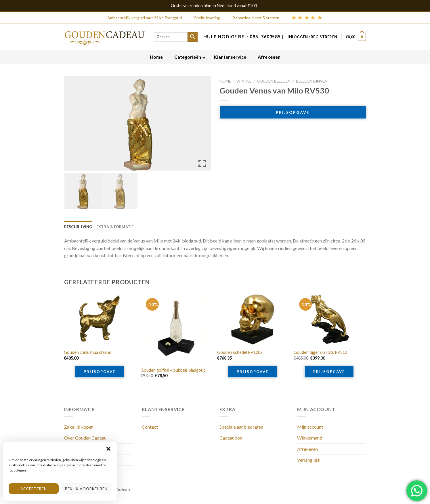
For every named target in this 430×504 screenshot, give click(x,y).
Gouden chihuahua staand (88, 352)
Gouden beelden (274, 81)
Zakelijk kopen (79, 427)
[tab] (78, 227)
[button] (108, 449)
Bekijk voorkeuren (86, 489)
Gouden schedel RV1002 (240, 352)
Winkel (244, 81)
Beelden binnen (312, 81)
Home (225, 81)
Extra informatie (115, 227)
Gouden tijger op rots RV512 (320, 352)
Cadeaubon (231, 438)
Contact (150, 427)
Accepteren (34, 489)
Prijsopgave (293, 112)
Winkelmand (310, 438)
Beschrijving (78, 227)
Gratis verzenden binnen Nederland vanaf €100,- (215, 6)
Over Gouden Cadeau (85, 438)
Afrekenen (307, 449)
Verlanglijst (308, 460)
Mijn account (310, 427)
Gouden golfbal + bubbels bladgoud (173, 370)
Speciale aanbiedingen (241, 427)
